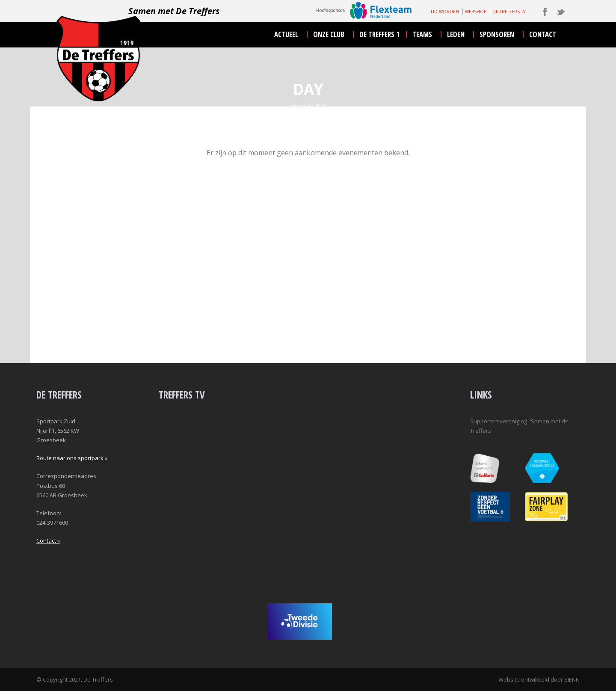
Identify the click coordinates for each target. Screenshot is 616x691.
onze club (329, 34)
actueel (286, 34)
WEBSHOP (476, 12)
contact (543, 34)
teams (422, 34)
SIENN (572, 679)
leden (456, 34)
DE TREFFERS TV (509, 12)
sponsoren (497, 34)
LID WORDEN (445, 12)
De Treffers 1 (379, 34)
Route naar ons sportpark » (72, 458)
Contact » (48, 540)
